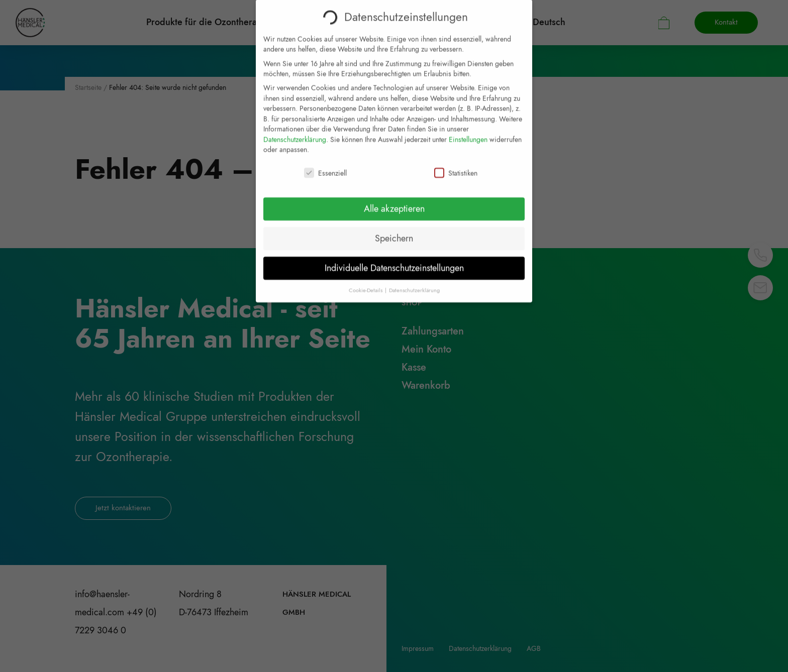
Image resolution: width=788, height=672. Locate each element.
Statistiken (456, 166)
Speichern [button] (394, 231)
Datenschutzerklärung (295, 132)
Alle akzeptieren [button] (394, 201)
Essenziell (325, 166)
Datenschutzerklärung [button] (414, 283)
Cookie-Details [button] (366, 283)
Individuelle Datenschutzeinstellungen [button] (394, 261)
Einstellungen (468, 132)
